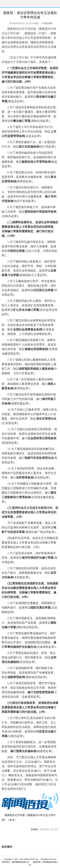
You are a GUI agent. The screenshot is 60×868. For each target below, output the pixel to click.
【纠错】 (34, 829)
